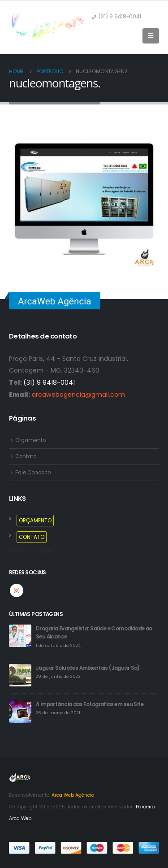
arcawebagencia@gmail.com (78, 395)
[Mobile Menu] (151, 36)
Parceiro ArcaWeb (32, 551)
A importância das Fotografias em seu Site (90, 704)
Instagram (17, 590)
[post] (20, 635)
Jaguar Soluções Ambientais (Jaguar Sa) (88, 668)
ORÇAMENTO (35, 521)
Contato (26, 456)
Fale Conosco (33, 473)
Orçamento (30, 440)
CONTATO (32, 537)
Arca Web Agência (73, 795)
